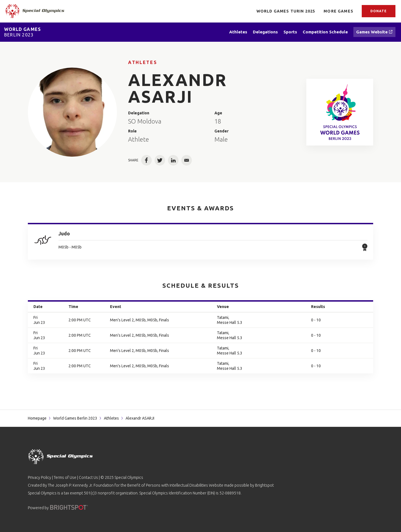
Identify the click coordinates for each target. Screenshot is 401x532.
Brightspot (264, 485)
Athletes (143, 62)
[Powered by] (69, 507)
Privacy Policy (40, 477)
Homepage (37, 418)
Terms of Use (65, 477)
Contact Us (88, 477)
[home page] (35, 11)
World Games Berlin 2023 (75, 418)
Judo (64, 233)
